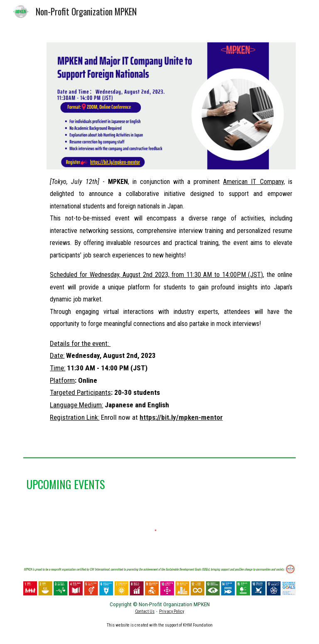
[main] (171, 307)
